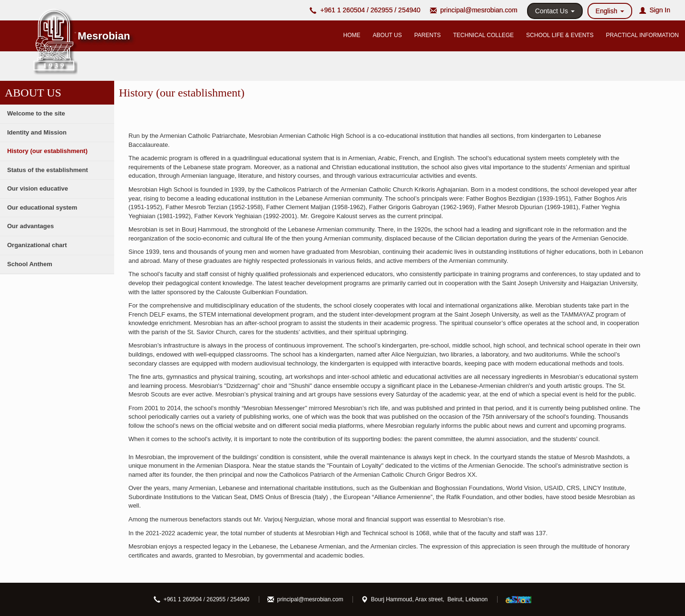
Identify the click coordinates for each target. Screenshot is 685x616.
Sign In (655, 10)
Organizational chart (37, 245)
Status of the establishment (48, 170)
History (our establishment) (47, 151)
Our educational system (42, 207)
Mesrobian (104, 36)
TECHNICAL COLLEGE (483, 35)
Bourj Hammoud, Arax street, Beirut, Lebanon (424, 599)
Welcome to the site (36, 113)
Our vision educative (38, 188)
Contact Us (555, 11)
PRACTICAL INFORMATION (642, 35)
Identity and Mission (37, 132)
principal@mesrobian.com (479, 10)
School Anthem (30, 264)
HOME (352, 35)
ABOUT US (387, 35)
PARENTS (428, 35)
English (610, 11)
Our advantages (30, 226)
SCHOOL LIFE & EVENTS (560, 35)
